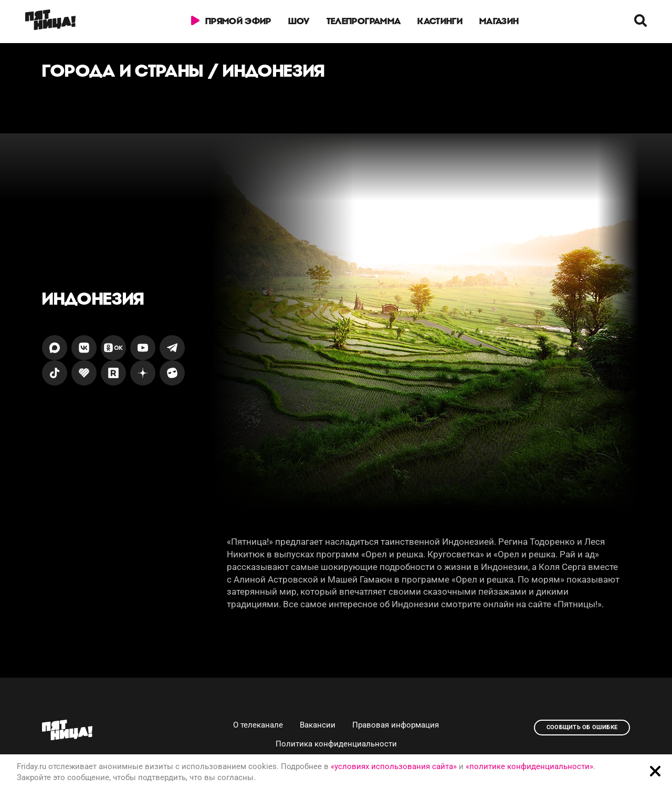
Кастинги (440, 21)
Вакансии (318, 725)
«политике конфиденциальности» (529, 766)
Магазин (499, 21)
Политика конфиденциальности (336, 744)
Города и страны (123, 71)
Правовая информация (396, 725)
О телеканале (258, 725)
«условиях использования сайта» (394, 766)
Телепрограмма (364, 21)
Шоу (299, 21)
